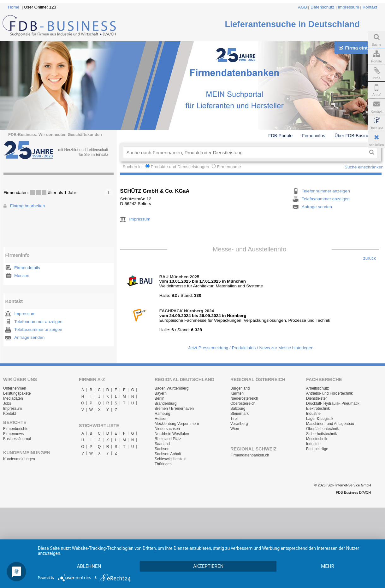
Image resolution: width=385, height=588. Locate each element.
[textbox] (245, 152)
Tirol (234, 419)
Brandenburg (166, 403)
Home (14, 7)
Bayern (161, 393)
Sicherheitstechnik (321, 434)
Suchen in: (133, 167)
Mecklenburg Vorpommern (177, 424)
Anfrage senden (29, 337)
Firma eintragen (360, 48)
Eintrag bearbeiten (27, 206)
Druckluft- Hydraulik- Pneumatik (333, 403)
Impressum (349, 7)
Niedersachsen (167, 429)
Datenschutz (323, 7)
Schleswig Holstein (171, 459)
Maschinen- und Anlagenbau (330, 424)
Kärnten (237, 393)
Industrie (313, 414)
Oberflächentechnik (322, 429)
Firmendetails (27, 268)
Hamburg (162, 414)
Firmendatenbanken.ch (250, 455)
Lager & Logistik (320, 419)
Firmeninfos (314, 136)
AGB (302, 7)
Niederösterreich (244, 398)
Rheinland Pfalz (168, 439)
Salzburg (238, 409)
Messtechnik (317, 439)
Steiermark (240, 414)
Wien (235, 429)
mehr (91, 566)
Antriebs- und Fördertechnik (329, 393)
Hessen (161, 419)
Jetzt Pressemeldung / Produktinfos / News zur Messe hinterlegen (251, 348)
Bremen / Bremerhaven (174, 409)
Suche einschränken (364, 167)
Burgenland (240, 388)
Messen (22, 276)
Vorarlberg (239, 424)
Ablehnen (91, 555)
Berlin (160, 398)
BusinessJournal (17, 439)
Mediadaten (13, 398)
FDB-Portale (280, 136)
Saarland (162, 444)
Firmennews (13, 434)
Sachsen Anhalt (168, 454)
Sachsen (162, 449)
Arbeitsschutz (317, 388)
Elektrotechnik (318, 409)
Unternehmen (15, 388)
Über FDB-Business (354, 136)
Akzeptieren (214, 555)
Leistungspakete (17, 393)
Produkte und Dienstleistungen (180, 167)
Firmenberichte (16, 429)
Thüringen (163, 464)
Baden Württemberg (172, 388)
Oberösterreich (243, 403)
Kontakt (370, 7)
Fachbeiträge (317, 449)
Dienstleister (317, 398)
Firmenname (229, 167)
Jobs (7, 403)
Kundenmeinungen (19, 459)
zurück (370, 258)
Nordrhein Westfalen (172, 434)
